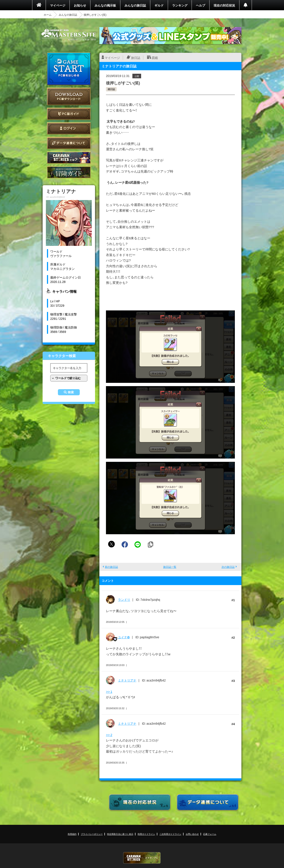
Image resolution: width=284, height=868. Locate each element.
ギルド (159, 5)
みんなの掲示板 (105, 5)
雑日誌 (111, 89)
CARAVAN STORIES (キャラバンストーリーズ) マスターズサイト (69, 35)
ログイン (69, 128)
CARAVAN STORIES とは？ (69, 158)
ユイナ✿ (124, 637)
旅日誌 (136, 58)
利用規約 (72, 834)
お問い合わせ (192, 834)
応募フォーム (210, 834)
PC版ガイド (69, 114)
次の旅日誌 (228, 567)
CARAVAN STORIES (142, 858)
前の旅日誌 (111, 567)
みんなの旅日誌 (135, 5)
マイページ (58, 5)
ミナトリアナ (127, 680)
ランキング (180, 5)
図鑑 (155, 58)
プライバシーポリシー (92, 834)
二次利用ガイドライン (170, 834)
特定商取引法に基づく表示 (120, 834)
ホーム (48, 15)
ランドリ (124, 599)
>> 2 (109, 735)
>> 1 (109, 692)
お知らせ (80, 5)
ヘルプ (201, 5)
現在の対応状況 (224, 5)
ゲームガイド (69, 172)
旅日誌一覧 (170, 567)
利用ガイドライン (146, 834)
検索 (71, 392)
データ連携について (69, 143)
